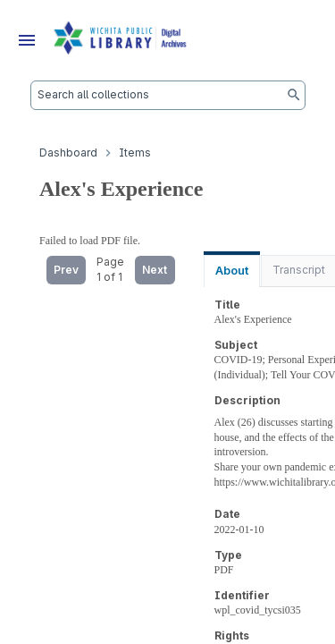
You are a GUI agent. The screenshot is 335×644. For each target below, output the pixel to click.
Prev (66, 270)
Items (135, 153)
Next (155, 270)
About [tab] (232, 270)
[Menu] (27, 40)
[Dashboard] (121, 40)
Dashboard (68, 153)
